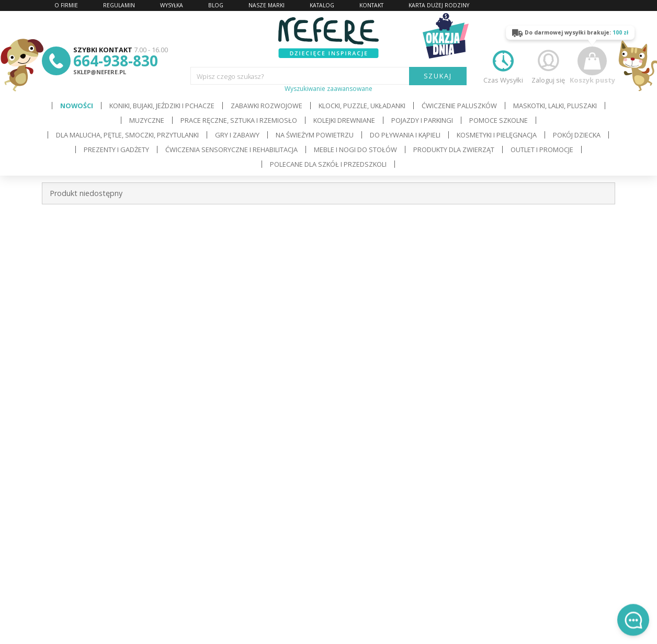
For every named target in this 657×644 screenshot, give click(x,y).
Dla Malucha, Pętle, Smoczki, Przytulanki (127, 135)
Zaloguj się (548, 66)
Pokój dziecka (577, 135)
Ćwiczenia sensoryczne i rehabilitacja (231, 149)
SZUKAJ (438, 76)
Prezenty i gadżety (116, 149)
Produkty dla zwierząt (454, 149)
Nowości (77, 106)
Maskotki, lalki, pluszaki (555, 106)
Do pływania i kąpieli (405, 135)
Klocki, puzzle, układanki (362, 106)
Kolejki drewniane (344, 120)
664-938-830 (116, 61)
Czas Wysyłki (503, 66)
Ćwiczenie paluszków (459, 106)
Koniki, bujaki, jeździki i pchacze (162, 106)
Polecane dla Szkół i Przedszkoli (328, 164)
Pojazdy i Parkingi (422, 120)
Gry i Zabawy (237, 135)
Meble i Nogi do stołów (355, 149)
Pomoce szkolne (499, 120)
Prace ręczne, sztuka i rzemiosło (239, 120)
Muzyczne (147, 120)
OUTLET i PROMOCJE (542, 149)
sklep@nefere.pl (100, 72)
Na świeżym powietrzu (315, 135)
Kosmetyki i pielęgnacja (497, 135)
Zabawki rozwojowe (267, 106)
